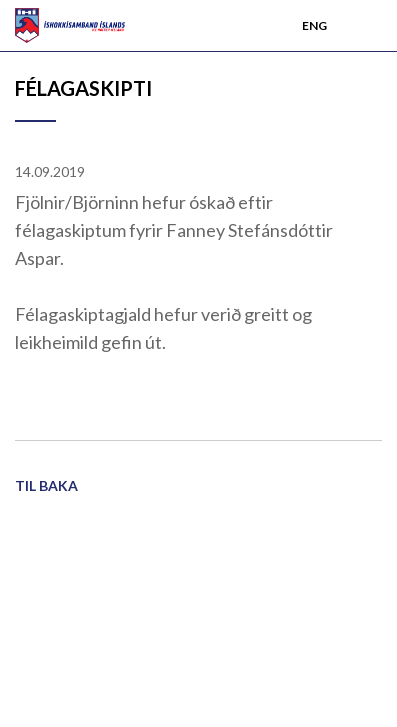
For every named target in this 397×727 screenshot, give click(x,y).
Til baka (46, 485)
